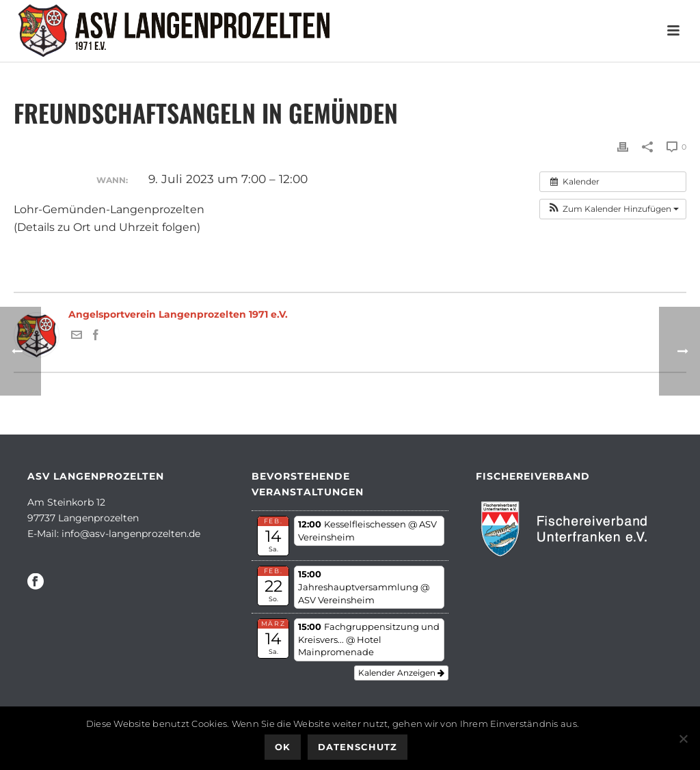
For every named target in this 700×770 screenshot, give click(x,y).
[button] (613, 209)
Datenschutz (358, 747)
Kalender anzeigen (401, 673)
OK (283, 747)
